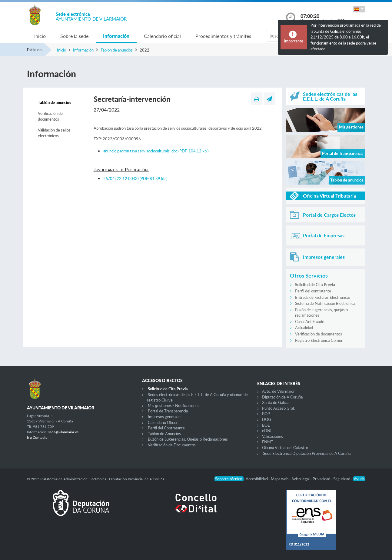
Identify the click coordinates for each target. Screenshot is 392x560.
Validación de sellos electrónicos (54, 133)
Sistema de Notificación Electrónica (325, 303)
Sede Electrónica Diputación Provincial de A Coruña (307, 453)
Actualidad (304, 328)
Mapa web (280, 479)
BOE (266, 425)
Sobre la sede (74, 36)
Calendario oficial (162, 36)
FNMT (268, 442)
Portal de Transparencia (168, 411)
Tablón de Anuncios (164, 434)
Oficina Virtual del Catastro (285, 448)
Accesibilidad (257, 479)
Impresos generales (165, 417)
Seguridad (342, 479)
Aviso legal (301, 479)
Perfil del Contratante (166, 428)
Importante (294, 41)
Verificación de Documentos (172, 445)
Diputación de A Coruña (282, 397)
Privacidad (322, 479)
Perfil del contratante (313, 291)
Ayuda (359, 479)
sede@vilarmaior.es (63, 432)
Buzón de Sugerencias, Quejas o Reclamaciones (188, 439)
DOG (267, 419)
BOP (266, 414)
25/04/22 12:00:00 (135, 178)
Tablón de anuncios (117, 50)
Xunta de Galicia (276, 402)
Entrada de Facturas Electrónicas (323, 297)
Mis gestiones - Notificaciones (174, 405)
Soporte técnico (229, 479)
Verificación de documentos (50, 116)
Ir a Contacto (37, 437)
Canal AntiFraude (310, 322)
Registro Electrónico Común (319, 340)
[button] (359, 9)
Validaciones (272, 436)
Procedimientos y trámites (223, 36)
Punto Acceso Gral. (278, 408)
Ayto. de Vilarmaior (278, 391)
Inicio (40, 36)
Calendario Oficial (163, 422)
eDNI (267, 431)
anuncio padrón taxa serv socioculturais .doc (156, 151)
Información (116, 36)
